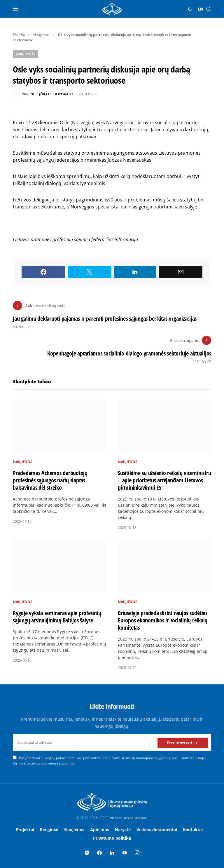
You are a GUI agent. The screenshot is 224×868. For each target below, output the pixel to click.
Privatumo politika (112, 838)
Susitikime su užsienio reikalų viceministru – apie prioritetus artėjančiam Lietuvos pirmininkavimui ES (164, 480)
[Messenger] (87, 853)
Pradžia (19, 35)
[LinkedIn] (112, 853)
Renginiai (49, 830)
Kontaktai (193, 830)
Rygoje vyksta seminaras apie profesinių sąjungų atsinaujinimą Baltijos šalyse (57, 617)
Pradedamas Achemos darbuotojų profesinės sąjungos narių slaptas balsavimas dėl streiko (50, 480)
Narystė (123, 830)
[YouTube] (125, 853)
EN (200, 9)
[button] (16, 9)
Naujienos (41, 35)
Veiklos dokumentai (157, 830)
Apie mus (100, 830)
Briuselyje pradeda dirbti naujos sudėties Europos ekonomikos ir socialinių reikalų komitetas (163, 620)
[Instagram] (137, 853)
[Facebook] (99, 853)
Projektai (25, 830)
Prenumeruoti (180, 742)
